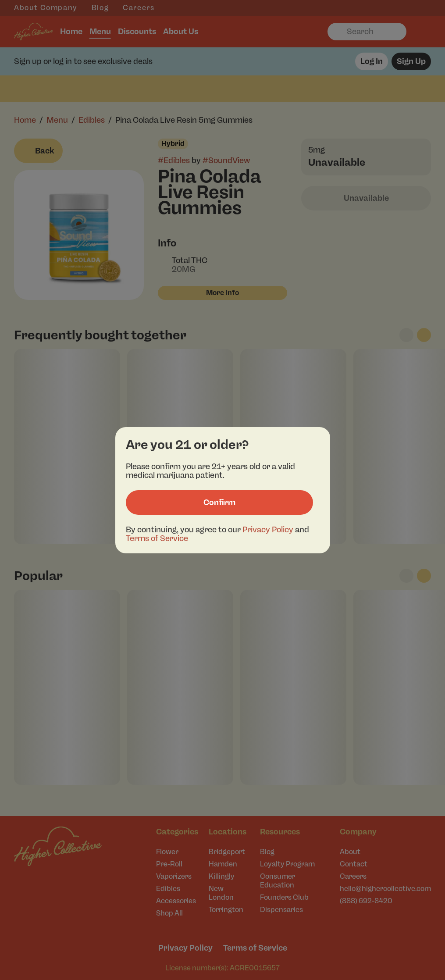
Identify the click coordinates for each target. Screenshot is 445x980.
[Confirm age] (219, 502)
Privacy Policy (268, 530)
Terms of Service (157, 538)
